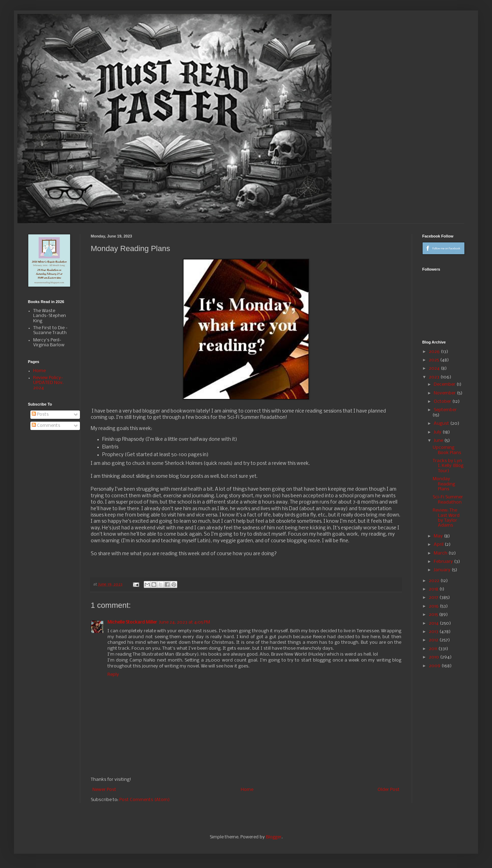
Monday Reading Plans (444, 484)
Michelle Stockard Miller (132, 622)
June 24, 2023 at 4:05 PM (185, 622)
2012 (434, 640)
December (445, 384)
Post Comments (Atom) (144, 800)
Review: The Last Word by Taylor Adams (446, 518)
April (439, 545)
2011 (434, 649)
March (441, 553)
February (444, 562)
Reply (113, 675)
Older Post (389, 790)
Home (247, 790)
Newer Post (104, 790)
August (442, 424)
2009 (435, 666)
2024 (435, 368)
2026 (435, 352)
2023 (435, 377)
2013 (434, 632)
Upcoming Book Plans (447, 450)
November (445, 393)
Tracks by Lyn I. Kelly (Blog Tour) (448, 466)
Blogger (274, 837)
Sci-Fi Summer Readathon (448, 500)
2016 (434, 606)
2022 (435, 581)
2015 (434, 615)
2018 (434, 589)
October (443, 402)
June (439, 441)
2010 (434, 657)
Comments (46, 426)
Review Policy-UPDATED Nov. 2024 (48, 383)
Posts (40, 414)
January (443, 570)
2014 (434, 623)
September (445, 410)
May (439, 536)
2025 (434, 360)
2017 (434, 598)
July (438, 432)
